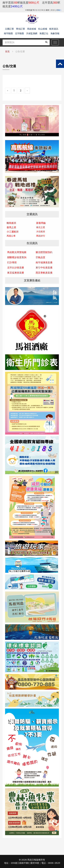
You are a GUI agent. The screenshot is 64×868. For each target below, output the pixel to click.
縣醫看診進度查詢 (17, 257)
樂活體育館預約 (44, 252)
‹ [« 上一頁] (8, 91)
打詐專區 (12, 262)
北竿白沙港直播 (16, 268)
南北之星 (41, 227)
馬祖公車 (11, 236)
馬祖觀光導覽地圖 (17, 252)
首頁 (7, 51)
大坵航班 (41, 232)
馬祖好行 (41, 236)
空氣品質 (40, 257)
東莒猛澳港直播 (16, 273)
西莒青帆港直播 (44, 273)
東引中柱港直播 (44, 268)
